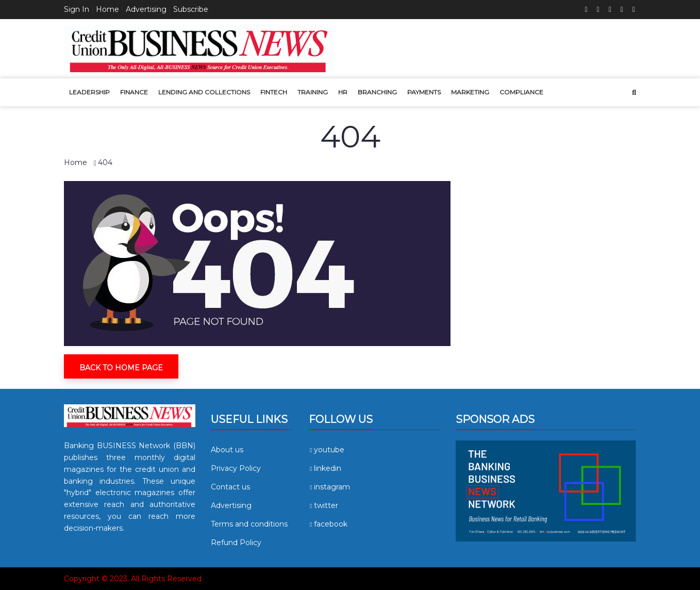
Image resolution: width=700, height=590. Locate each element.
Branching (377, 92)
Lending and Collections (204, 92)
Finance (134, 92)
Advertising (146, 9)
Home (107, 9)
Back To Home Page (121, 368)
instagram (329, 487)
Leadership (89, 92)
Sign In (77, 9)
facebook (328, 524)
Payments (424, 92)
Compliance (521, 92)
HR (343, 92)
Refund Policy (236, 543)
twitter (323, 505)
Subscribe (191, 9)
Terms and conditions (249, 524)
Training (313, 92)
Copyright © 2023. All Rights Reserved (133, 579)
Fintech (274, 92)
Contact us (230, 487)
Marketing (470, 92)
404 (105, 162)
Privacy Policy (236, 468)
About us (227, 450)
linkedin (325, 468)
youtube (327, 450)
